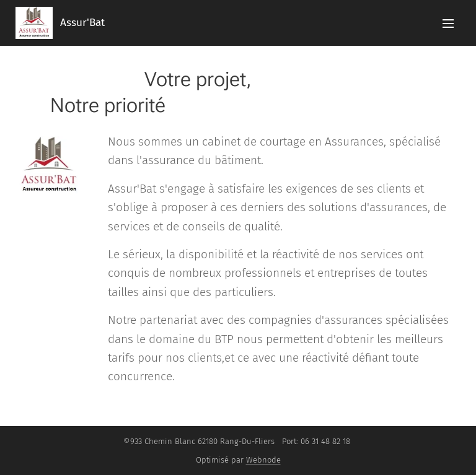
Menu (448, 24)
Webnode (263, 460)
